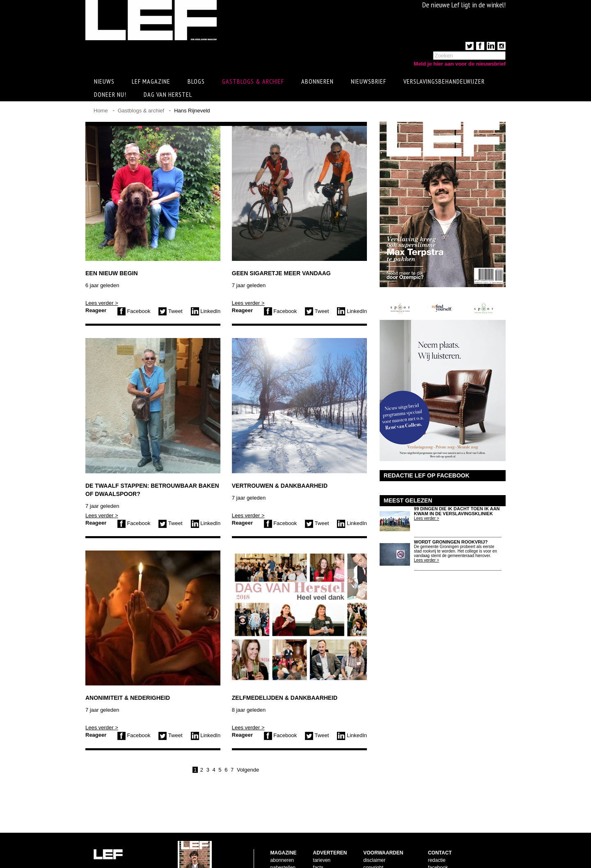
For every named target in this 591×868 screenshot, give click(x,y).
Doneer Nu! (110, 96)
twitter (435, 849)
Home (101, 112)
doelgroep (324, 856)
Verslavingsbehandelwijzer (444, 82)
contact (278, 849)
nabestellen (283, 841)
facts (318, 841)
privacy (371, 856)
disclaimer (374, 834)
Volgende (248, 771)
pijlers (320, 849)
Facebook (134, 312)
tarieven (322, 834)
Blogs (196, 82)
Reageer (96, 312)
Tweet (170, 312)
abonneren (282, 834)
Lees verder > (102, 304)
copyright (373, 841)
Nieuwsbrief (369, 82)
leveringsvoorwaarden (387, 849)
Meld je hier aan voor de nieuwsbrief (460, 64)
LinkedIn (206, 312)
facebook (438, 841)
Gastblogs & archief (253, 82)
